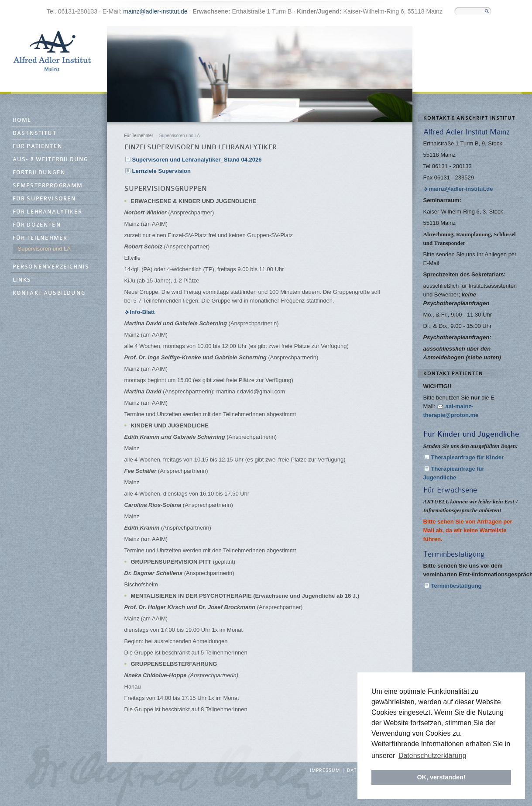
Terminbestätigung (456, 586)
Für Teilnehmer (40, 238)
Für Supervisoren (45, 199)
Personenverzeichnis (51, 267)
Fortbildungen (39, 173)
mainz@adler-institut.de (155, 11)
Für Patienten (38, 146)
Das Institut (34, 133)
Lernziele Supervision (161, 171)
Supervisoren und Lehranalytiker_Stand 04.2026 (197, 160)
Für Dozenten (37, 225)
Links (22, 280)
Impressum (325, 771)
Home (22, 120)
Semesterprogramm (48, 186)
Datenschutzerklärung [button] (432, 756)
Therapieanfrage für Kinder (468, 457)
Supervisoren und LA (44, 249)
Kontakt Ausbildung (49, 293)
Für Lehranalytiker (48, 212)
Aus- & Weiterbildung (50, 160)
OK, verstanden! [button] (441, 777)
